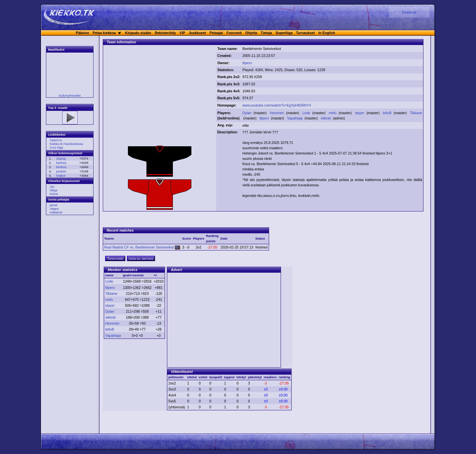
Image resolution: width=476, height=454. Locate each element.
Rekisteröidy (165, 33)
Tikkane (416, 113)
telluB (388, 113)
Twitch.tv (56, 140)
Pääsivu (82, 33)
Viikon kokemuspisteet (65, 153)
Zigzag (61, 158)
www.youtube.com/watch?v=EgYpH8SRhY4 (277, 105)
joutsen (61, 171)
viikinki (326, 118)
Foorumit (234, 33)
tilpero (247, 63)
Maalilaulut (56, 49)
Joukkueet (198, 33)
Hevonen (277, 113)
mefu (333, 113)
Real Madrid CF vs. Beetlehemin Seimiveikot (142, 247)
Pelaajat (216, 33)
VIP (182, 33)
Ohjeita (251, 33)
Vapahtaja (295, 118)
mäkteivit (56, 212)
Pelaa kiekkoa (104, 33)
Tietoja (266, 33)
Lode (307, 113)
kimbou (61, 167)
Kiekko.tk (409, 12)
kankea (61, 163)
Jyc (52, 186)
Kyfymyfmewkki (70, 95)
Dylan (247, 113)
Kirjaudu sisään (138, 33)
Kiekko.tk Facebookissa (66, 144)
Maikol (61, 176)
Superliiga (284, 33)
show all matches (141, 258)
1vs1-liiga (56, 147)
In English (327, 33)
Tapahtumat (115, 258)
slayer (360, 113)
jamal (53, 205)
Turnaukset (306, 33)
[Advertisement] (160, 97)
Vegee (54, 209)
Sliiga (53, 190)
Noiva (54, 194)
